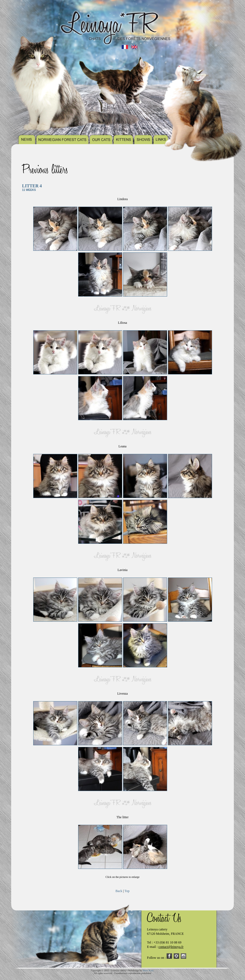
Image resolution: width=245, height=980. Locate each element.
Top (127, 891)
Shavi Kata (148, 970)
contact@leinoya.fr (171, 947)
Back (119, 891)
